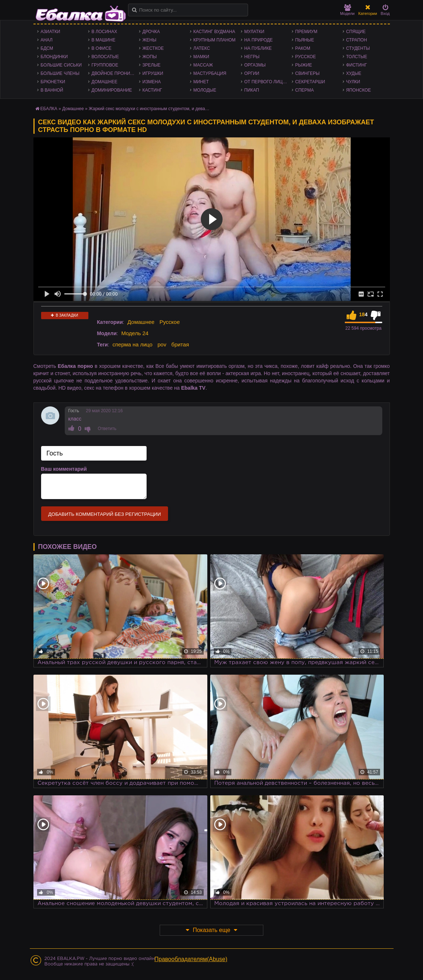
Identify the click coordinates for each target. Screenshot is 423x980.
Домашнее (105, 82)
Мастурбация (210, 73)
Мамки (201, 57)
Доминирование (112, 90)
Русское (306, 57)
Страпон (357, 40)
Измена (152, 82)
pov (162, 344)
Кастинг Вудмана (214, 32)
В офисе (102, 48)
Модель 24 (135, 333)
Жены (149, 40)
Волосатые (105, 57)
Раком (303, 48)
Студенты (358, 48)
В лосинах (105, 32)
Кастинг (152, 90)
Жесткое (153, 48)
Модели (347, 10)
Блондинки (54, 57)
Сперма (305, 90)
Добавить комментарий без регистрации (105, 514)
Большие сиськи (61, 65)
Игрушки (153, 73)
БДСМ (47, 48)
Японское (359, 90)
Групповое (105, 65)
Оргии (252, 73)
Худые (354, 73)
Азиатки (51, 32)
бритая (180, 344)
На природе (259, 40)
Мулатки (254, 32)
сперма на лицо (132, 344)
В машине (104, 40)
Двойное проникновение (115, 73)
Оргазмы (255, 65)
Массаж (203, 65)
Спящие (356, 32)
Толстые (357, 57)
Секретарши (310, 82)
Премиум (306, 32)
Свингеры (308, 73)
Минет (201, 82)
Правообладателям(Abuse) (191, 959)
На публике (258, 48)
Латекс (202, 48)
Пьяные (305, 40)
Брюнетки (53, 82)
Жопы (150, 57)
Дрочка (151, 32)
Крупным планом (215, 40)
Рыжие (304, 65)
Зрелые (152, 65)
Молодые (205, 90)
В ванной (52, 90)
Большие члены (60, 73)
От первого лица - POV (268, 82)
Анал (47, 40)
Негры (252, 57)
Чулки (353, 82)
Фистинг (357, 65)
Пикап (252, 90)
